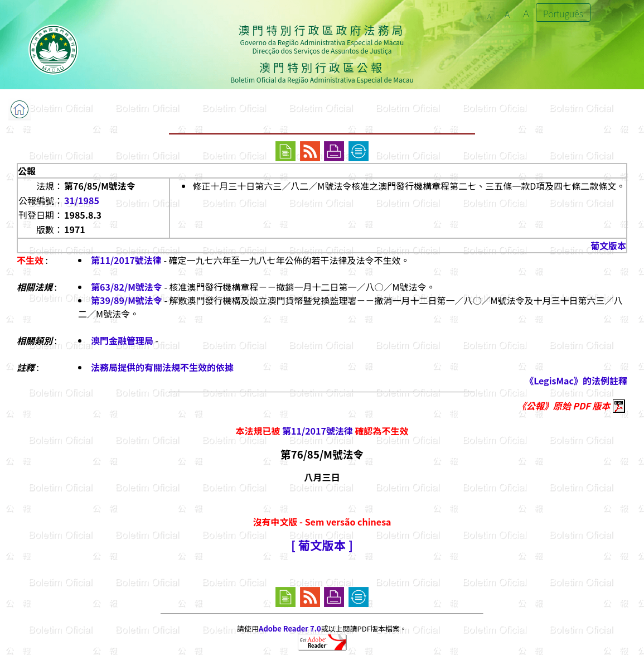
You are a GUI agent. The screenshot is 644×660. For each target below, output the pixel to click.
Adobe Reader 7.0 (290, 628)
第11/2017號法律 (126, 260)
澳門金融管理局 (122, 340)
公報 (27, 171)
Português (563, 13)
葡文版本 (608, 245)
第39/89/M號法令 (127, 300)
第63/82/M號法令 (127, 287)
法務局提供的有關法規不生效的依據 (162, 367)
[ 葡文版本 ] (322, 545)
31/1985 (82, 200)
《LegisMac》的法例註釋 (576, 380)
